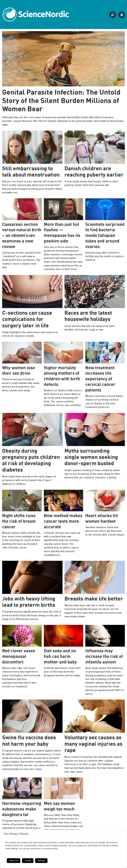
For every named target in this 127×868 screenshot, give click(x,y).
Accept (28, 861)
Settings (41, 861)
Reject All (14, 861)
